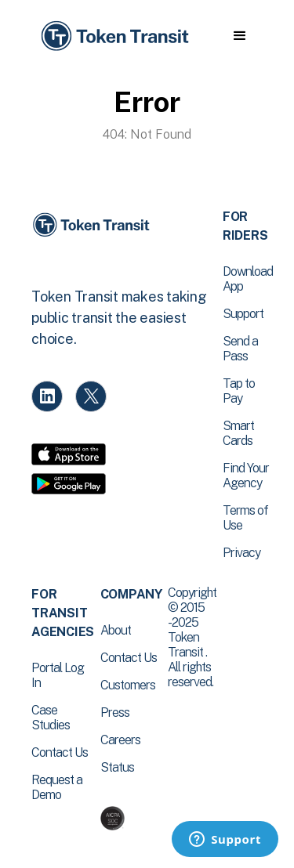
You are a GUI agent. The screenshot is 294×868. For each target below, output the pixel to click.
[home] (114, 36)
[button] (240, 36)
